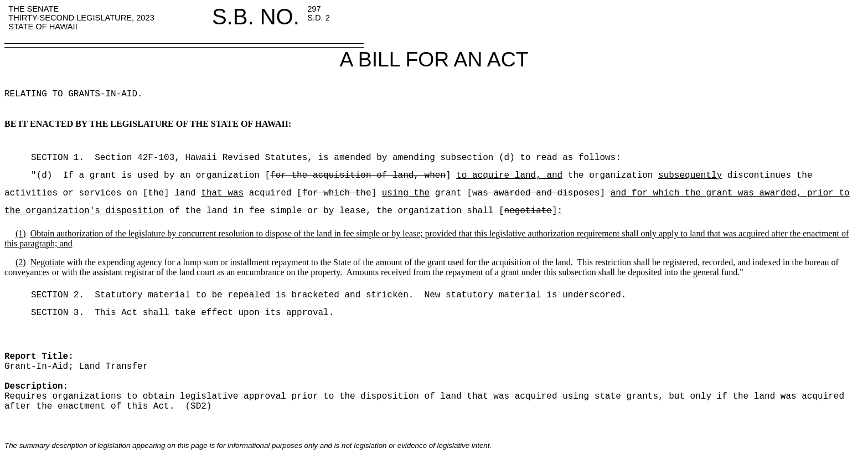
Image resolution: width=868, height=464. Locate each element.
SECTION (39, 158)
